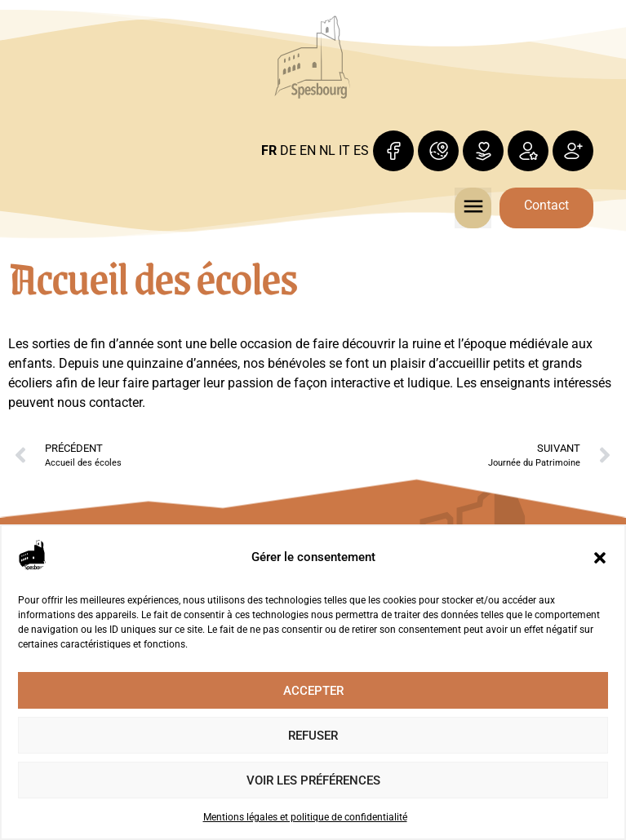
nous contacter (100, 402)
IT (344, 150)
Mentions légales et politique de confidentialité (305, 817)
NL (327, 150)
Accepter (313, 691)
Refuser (313, 736)
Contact (546, 205)
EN (308, 150)
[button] (600, 558)
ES (361, 150)
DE (288, 150)
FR (269, 150)
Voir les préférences (313, 780)
